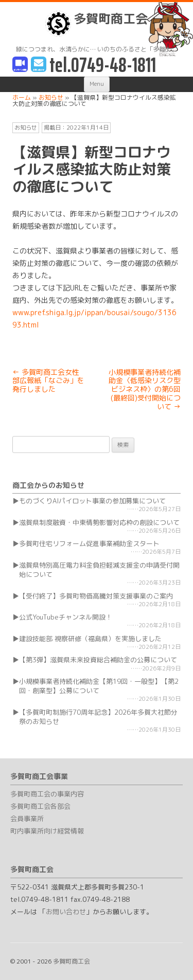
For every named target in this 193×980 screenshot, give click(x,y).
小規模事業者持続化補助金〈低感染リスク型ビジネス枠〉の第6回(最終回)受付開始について (145, 389)
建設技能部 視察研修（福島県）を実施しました (90, 639)
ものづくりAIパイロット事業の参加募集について (92, 501)
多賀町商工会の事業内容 (47, 794)
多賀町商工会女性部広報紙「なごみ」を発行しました (48, 381)
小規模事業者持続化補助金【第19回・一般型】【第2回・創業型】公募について (99, 686)
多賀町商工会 (97, 24)
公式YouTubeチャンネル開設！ (66, 617)
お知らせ (26, 128)
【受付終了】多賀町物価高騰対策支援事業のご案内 (96, 596)
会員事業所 (27, 819)
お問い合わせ (66, 912)
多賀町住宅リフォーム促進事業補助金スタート (89, 543)
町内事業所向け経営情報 (47, 831)
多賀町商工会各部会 (40, 806)
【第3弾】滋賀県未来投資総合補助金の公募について (98, 660)
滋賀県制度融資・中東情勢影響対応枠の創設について (99, 522)
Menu (97, 84)
